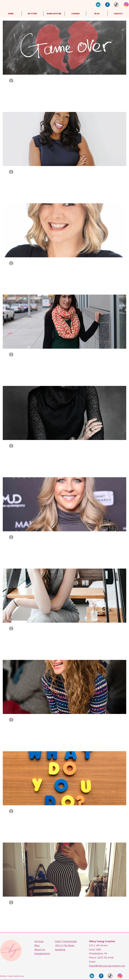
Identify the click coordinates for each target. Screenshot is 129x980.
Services (39, 941)
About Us (40, 949)
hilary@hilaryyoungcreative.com (107, 966)
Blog (37, 945)
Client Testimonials (66, 941)
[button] (75, 14)
